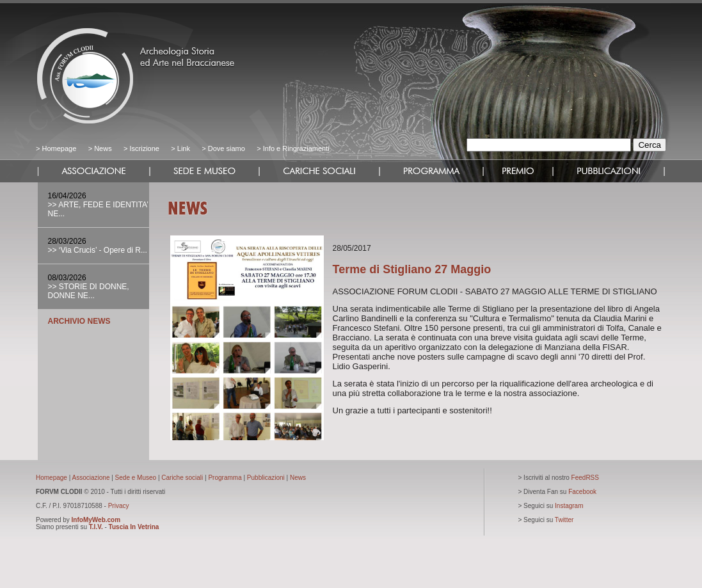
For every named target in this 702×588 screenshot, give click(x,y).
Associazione (91, 478)
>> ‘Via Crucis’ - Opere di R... (98, 250)
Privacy (119, 506)
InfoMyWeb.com (96, 520)
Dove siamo (226, 148)
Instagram (569, 506)
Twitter (564, 520)
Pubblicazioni (266, 478)
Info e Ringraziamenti (296, 148)
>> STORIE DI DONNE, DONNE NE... (89, 291)
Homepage (59, 148)
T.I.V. (96, 527)
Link (184, 148)
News (103, 148)
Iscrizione (144, 148)
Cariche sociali (182, 478)
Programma (225, 478)
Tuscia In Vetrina (134, 527)
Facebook (582, 492)
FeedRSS (585, 478)
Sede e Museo (136, 478)
